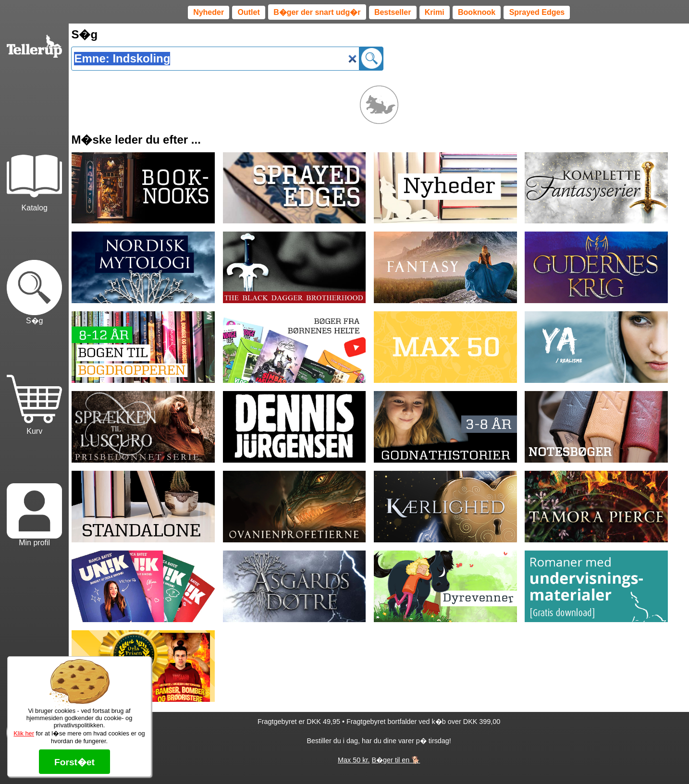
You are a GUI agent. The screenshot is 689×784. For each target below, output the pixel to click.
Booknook (477, 12)
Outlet (249, 12)
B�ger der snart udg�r (317, 12)
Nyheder (209, 12)
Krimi (435, 12)
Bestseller (393, 12)
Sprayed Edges (537, 12)
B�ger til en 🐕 (396, 760)
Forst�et (74, 762)
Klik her (24, 733)
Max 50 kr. (354, 760)
